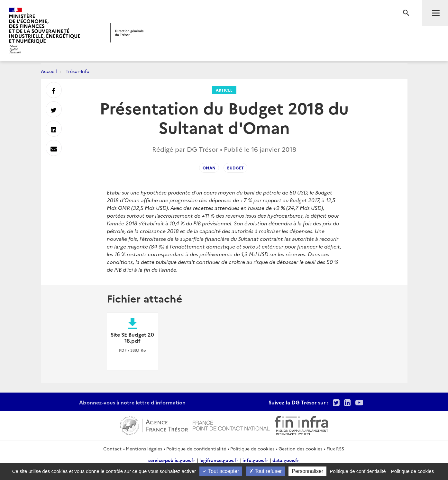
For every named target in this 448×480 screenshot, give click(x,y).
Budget (235, 168)
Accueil (49, 71)
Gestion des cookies (300, 448)
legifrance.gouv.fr (219, 460)
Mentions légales (144, 448)
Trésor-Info (78, 71)
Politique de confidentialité (196, 448)
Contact (112, 448)
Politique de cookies (252, 448)
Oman (209, 168)
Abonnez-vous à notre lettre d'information (132, 402)
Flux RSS (335, 448)
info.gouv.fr (255, 460)
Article (224, 90)
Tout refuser (266, 471)
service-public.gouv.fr (172, 460)
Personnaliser (307, 471)
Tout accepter (221, 471)
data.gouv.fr (286, 460)
